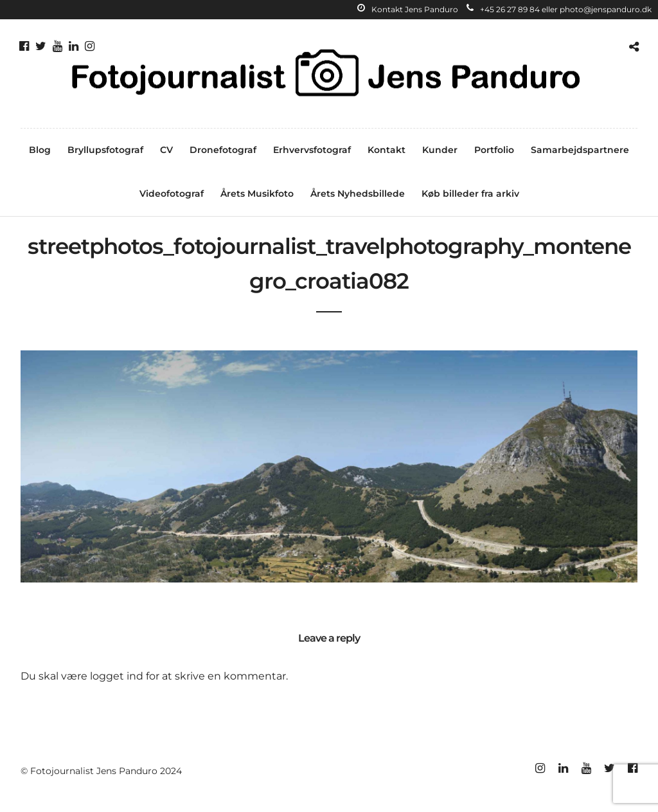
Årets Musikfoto (257, 194)
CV (166, 150)
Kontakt (387, 150)
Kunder (440, 150)
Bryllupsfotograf (105, 150)
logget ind (117, 676)
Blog (40, 150)
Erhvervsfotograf (312, 150)
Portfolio (494, 150)
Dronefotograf (223, 150)
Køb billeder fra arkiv (470, 194)
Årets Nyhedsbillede (358, 194)
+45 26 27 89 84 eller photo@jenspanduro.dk (559, 9)
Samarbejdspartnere (580, 150)
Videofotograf (172, 194)
